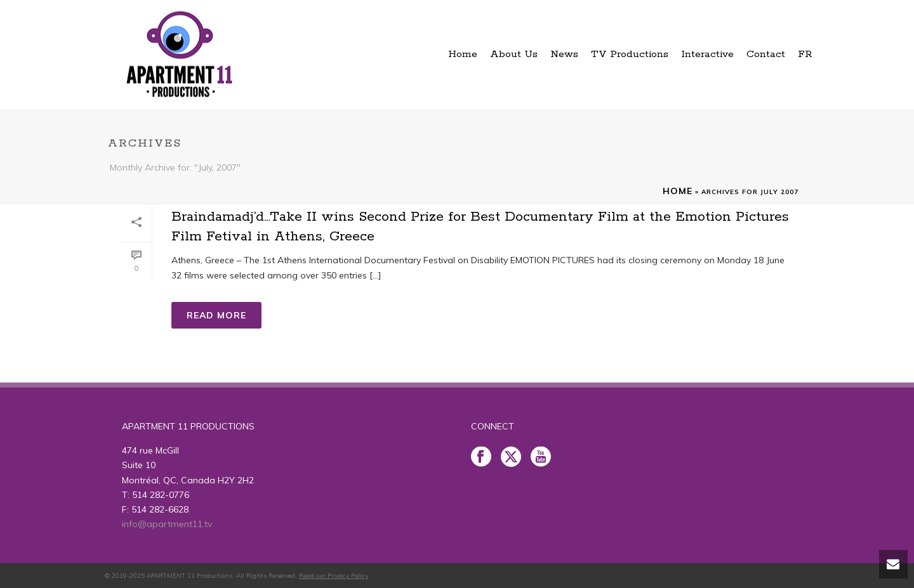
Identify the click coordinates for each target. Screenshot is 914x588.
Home (463, 54)
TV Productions (630, 54)
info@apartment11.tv (167, 524)
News (564, 54)
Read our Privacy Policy (334, 576)
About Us (514, 54)
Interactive (707, 54)
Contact (766, 54)
